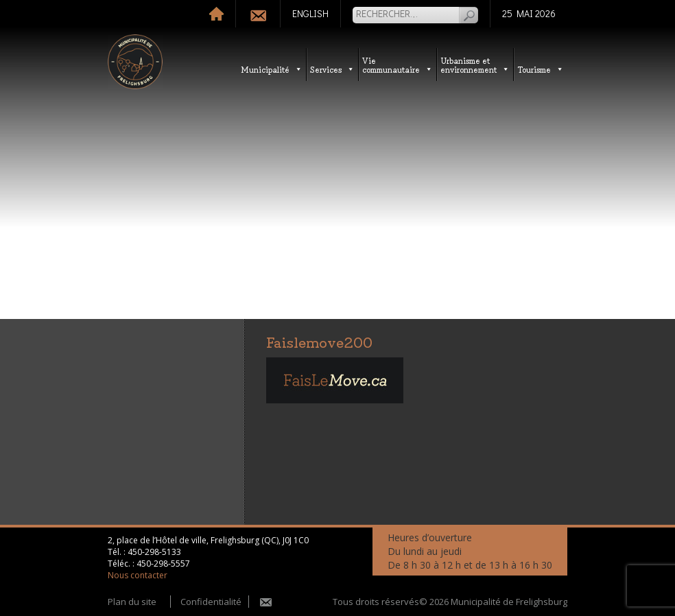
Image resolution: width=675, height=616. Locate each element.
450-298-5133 (154, 552)
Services (332, 69)
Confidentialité (211, 602)
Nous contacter (138, 575)
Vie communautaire (398, 64)
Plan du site (132, 602)
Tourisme (541, 69)
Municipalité (272, 69)
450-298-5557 (163, 564)
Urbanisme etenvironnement (475, 64)
